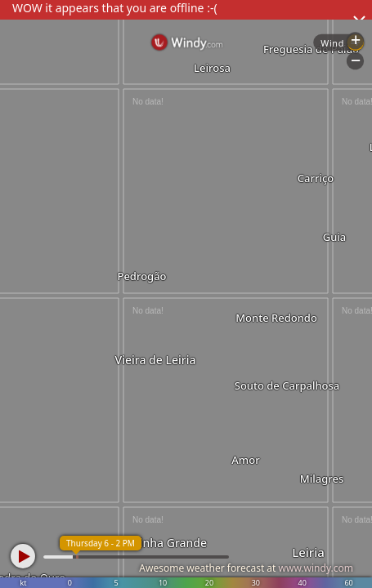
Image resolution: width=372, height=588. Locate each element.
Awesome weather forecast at (246, 568)
